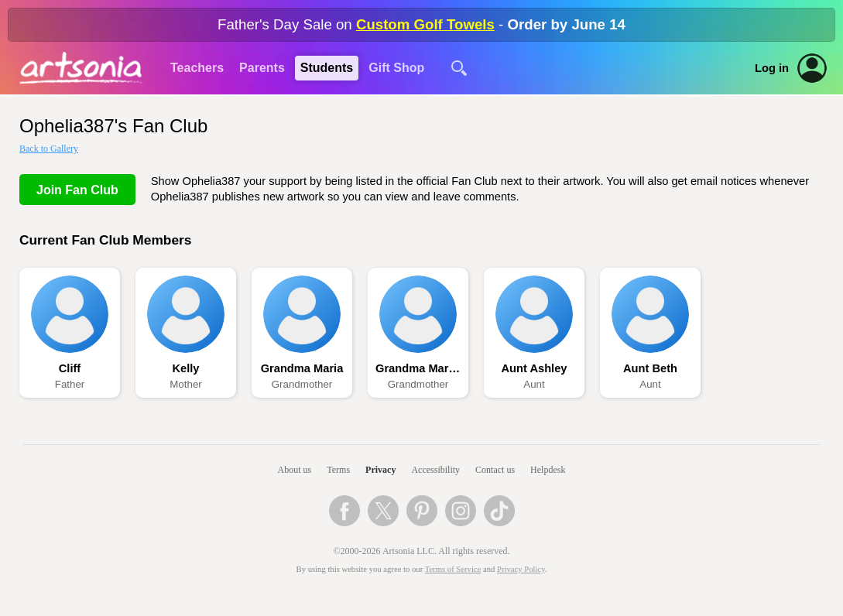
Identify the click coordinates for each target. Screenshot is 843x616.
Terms (338, 470)
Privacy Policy (521, 569)
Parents (262, 68)
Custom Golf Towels (425, 24)
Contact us (495, 470)
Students (327, 68)
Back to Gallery (49, 149)
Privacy (380, 470)
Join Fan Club (77, 190)
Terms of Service (453, 569)
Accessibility (435, 470)
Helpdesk (548, 470)
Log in (772, 68)
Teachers (197, 68)
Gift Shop (396, 68)
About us (295, 470)
